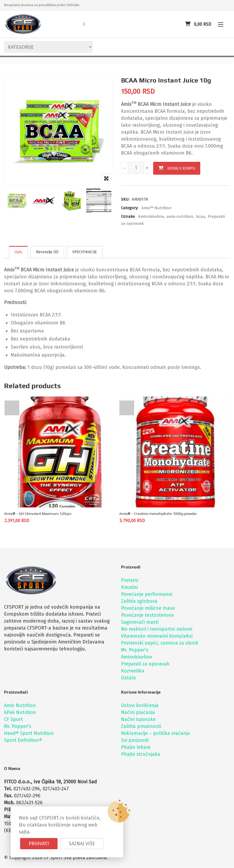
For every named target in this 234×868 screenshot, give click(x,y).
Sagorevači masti (140, 622)
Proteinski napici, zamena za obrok (160, 643)
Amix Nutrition (20, 706)
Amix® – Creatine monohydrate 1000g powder (158, 514)
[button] (221, 24)
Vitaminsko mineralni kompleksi (157, 636)
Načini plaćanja (138, 713)
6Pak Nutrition (20, 713)
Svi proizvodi (135, 740)
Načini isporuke (138, 720)
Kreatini (129, 588)
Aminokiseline (151, 216)
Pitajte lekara (136, 747)
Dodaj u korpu (181, 168)
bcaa (201, 216)
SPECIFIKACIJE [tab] (85, 252)
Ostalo (129, 678)
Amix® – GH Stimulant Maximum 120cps (38, 514)
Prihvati (39, 844)
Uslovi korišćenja (140, 706)
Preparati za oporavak (145, 664)
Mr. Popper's (135, 650)
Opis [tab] (18, 252)
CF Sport (13, 720)
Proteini (130, 581)
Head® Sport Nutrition (29, 734)
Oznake (128, 216)
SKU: (125, 199)
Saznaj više (82, 844)
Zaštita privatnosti (141, 727)
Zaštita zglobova (139, 601)
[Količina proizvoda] (136, 168)
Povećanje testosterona (147, 615)
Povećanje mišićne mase (148, 608)
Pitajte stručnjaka (141, 754)
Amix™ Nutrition (156, 208)
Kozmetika (133, 671)
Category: (130, 208)
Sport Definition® (23, 740)
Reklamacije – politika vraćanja (155, 734)
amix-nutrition (180, 216)
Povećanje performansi (147, 594)
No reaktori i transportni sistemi (157, 629)
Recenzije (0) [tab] (47, 252)
